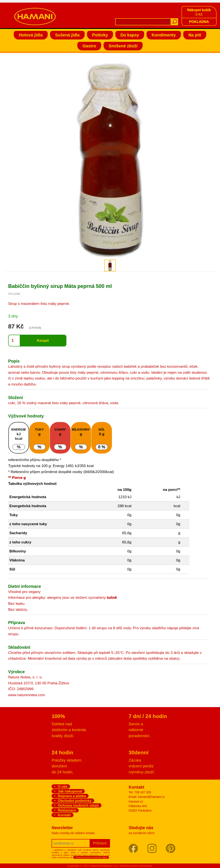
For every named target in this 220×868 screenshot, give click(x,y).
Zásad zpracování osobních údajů (91, 857)
